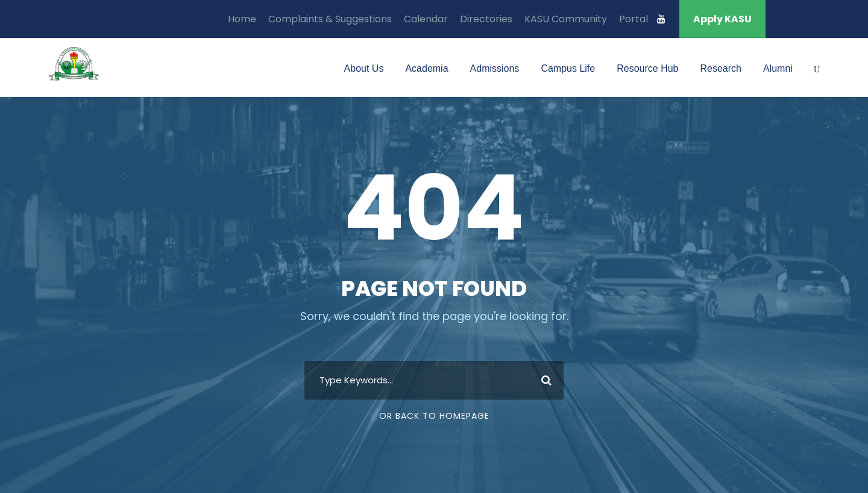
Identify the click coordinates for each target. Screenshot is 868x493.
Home (242, 19)
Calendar (426, 19)
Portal (634, 19)
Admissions (495, 68)
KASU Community (566, 19)
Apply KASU (722, 19)
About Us (364, 68)
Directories (486, 19)
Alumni (778, 68)
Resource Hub (647, 68)
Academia (426, 68)
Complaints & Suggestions (330, 19)
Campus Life (568, 68)
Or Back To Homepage (434, 416)
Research (720, 68)
